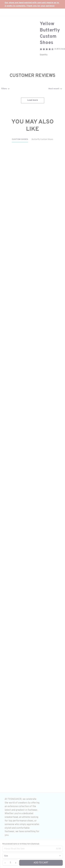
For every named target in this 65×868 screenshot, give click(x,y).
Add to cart (41, 863)
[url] (32, 4)
